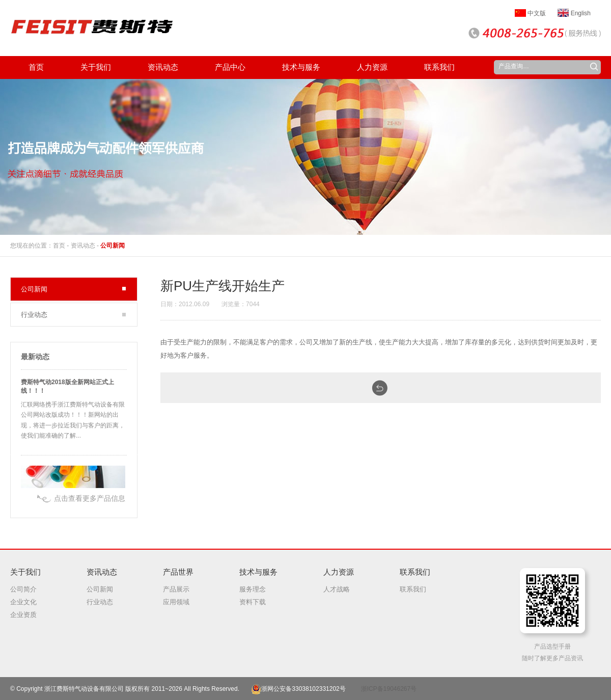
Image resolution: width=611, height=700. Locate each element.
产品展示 (176, 589)
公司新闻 (113, 246)
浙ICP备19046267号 (389, 689)
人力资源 (339, 572)
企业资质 (23, 615)
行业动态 (34, 315)
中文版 (530, 13)
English (574, 13)
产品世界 (178, 572)
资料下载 (253, 602)
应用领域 (176, 602)
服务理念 (253, 589)
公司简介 (23, 589)
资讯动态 (83, 246)
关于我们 (25, 572)
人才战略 (337, 589)
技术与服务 (258, 572)
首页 (59, 246)
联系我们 (415, 572)
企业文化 (23, 602)
